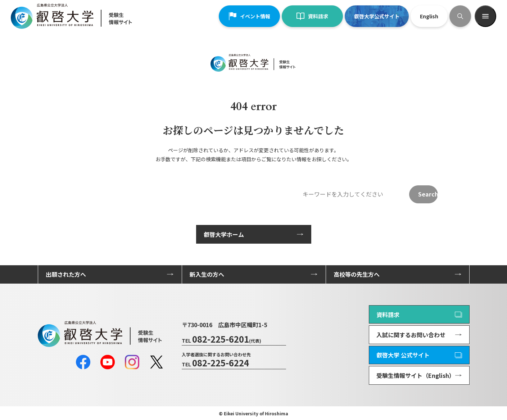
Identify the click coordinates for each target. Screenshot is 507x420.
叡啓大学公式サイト (377, 16)
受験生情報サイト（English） (416, 375)
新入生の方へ (207, 274)
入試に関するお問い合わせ (411, 335)
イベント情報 (249, 16)
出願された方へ (66, 274)
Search (428, 194)
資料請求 (312, 16)
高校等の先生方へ (357, 274)
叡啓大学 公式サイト (403, 355)
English (429, 16)
